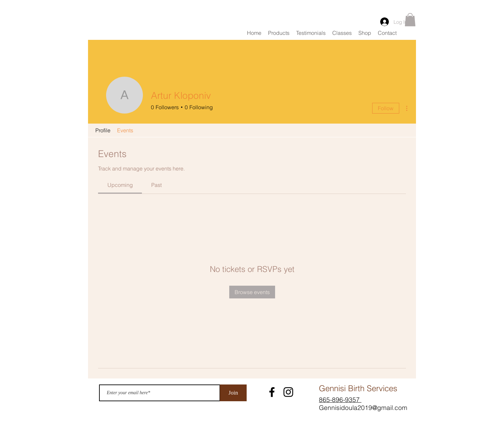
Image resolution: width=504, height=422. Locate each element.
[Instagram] (288, 392)
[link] (120, 185)
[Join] (233, 393)
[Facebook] (272, 392)
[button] (410, 20)
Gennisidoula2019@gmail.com (363, 408)
